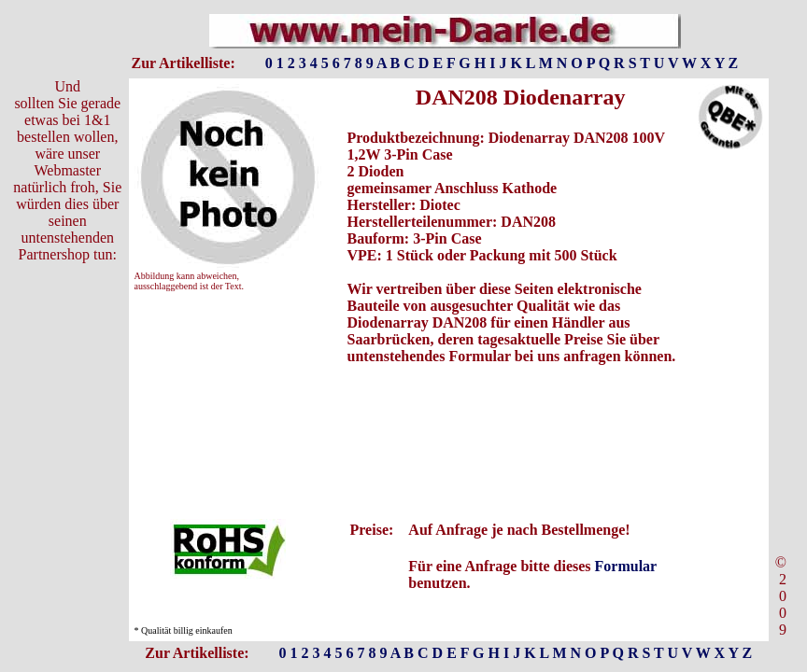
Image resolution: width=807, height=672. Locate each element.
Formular (626, 566)
